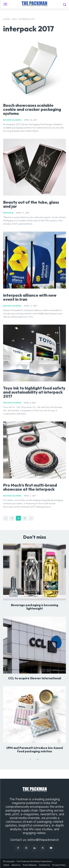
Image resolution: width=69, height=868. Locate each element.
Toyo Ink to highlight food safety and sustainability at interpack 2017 (34, 392)
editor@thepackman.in (43, 840)
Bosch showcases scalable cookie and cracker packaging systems (32, 109)
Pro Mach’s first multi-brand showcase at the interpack (30, 487)
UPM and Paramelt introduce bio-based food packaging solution (35, 750)
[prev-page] (6, 518)
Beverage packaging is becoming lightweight (35, 607)
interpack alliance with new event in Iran (30, 297)
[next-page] (31, 518)
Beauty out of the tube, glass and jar (31, 204)
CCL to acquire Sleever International (35, 678)
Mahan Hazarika (12, 120)
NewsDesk (8, 213)
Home (6, 19)
